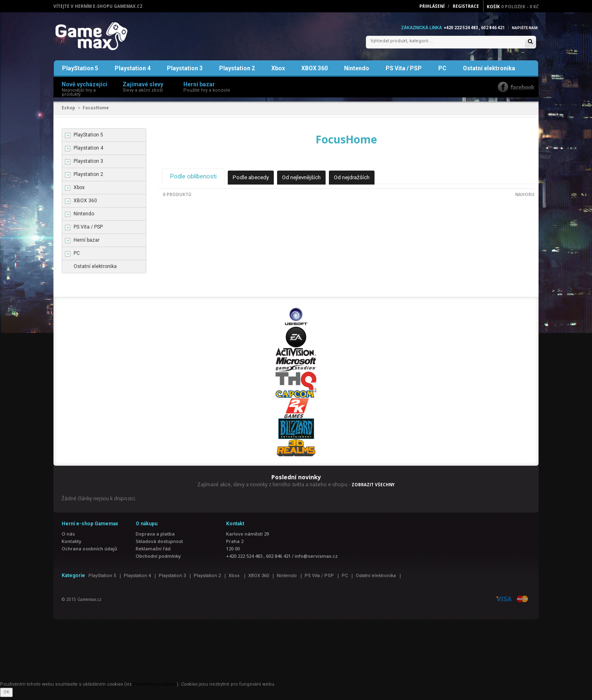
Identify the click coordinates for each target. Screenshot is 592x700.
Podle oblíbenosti (195, 179)
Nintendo (357, 72)
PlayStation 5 (80, 72)
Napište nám (524, 28)
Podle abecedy (256, 180)
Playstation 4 (133, 72)
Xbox (278, 72)
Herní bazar (87, 243)
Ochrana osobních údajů (89, 551)
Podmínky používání (155, 687)
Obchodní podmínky (158, 559)
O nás (68, 537)
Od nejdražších (362, 180)
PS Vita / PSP (404, 72)
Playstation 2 (237, 72)
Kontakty (72, 544)
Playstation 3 (185, 72)
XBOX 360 (314, 72)
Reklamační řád (153, 551)
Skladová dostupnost (159, 544)
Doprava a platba (155, 537)
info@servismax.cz (316, 559)
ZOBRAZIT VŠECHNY (373, 488)
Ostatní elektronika (489, 72)
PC (442, 72)
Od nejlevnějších (309, 180)
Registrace (466, 6)
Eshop (68, 111)
